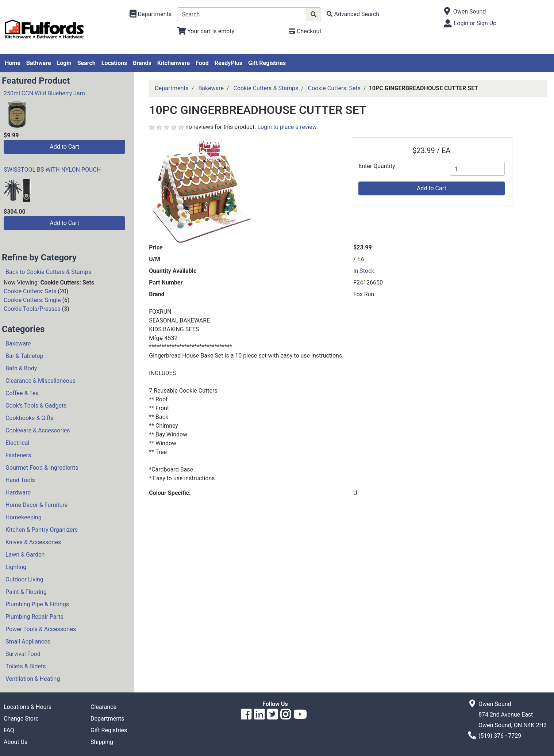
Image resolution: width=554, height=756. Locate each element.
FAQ (9, 730)
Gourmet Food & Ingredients (42, 468)
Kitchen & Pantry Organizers (42, 530)
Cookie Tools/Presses (32, 309)
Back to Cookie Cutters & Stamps (48, 272)
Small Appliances (28, 642)
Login (64, 63)
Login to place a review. (288, 127)
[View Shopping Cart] (206, 31)
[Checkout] (305, 31)
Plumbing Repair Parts (34, 617)
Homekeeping (24, 517)
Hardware (18, 492)
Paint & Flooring (26, 592)
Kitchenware (174, 63)
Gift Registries (267, 63)
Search (86, 63)
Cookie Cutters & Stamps (266, 88)
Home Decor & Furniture (36, 505)
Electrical (17, 443)
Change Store (21, 719)
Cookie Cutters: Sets (30, 291)
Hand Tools (20, 480)
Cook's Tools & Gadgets (36, 406)
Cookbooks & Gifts (30, 418)
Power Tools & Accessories (41, 629)
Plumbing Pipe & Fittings (37, 604)
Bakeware (18, 343)
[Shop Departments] (151, 14)
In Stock (364, 271)
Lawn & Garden (25, 555)
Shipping (102, 742)
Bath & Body (21, 368)
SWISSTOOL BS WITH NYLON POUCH (52, 170)
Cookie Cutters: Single (32, 300)
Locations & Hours (28, 707)
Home (13, 63)
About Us (16, 742)
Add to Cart (64, 147)
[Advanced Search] (353, 14)
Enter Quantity (377, 166)
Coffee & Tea (22, 393)
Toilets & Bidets (26, 666)
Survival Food (23, 654)
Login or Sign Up (475, 23)
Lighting (16, 567)
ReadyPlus (228, 63)
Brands (142, 63)
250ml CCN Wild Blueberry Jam (44, 93)
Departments (172, 88)
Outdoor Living (24, 579)
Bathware (39, 63)
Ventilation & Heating (33, 679)
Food (202, 63)
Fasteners (18, 455)
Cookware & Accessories (38, 430)
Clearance (103, 707)
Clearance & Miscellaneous (41, 381)
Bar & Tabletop (24, 356)
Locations (114, 63)
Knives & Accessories (33, 542)
